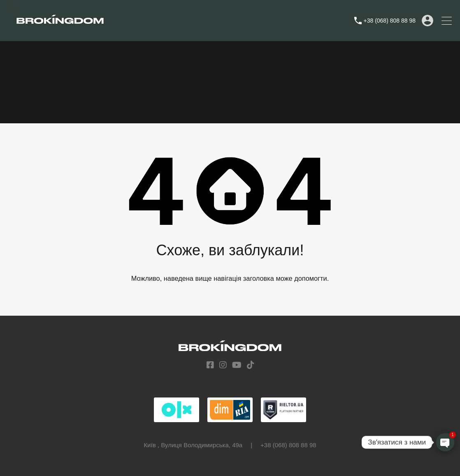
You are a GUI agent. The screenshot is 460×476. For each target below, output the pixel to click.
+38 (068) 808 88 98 (390, 21)
